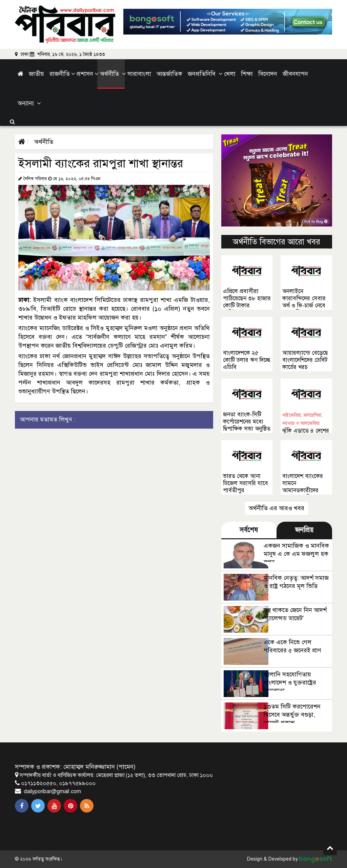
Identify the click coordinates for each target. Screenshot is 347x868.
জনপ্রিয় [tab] (304, 530)
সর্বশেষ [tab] (249, 530)
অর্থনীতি (43, 142)
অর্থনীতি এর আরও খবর (277, 508)
